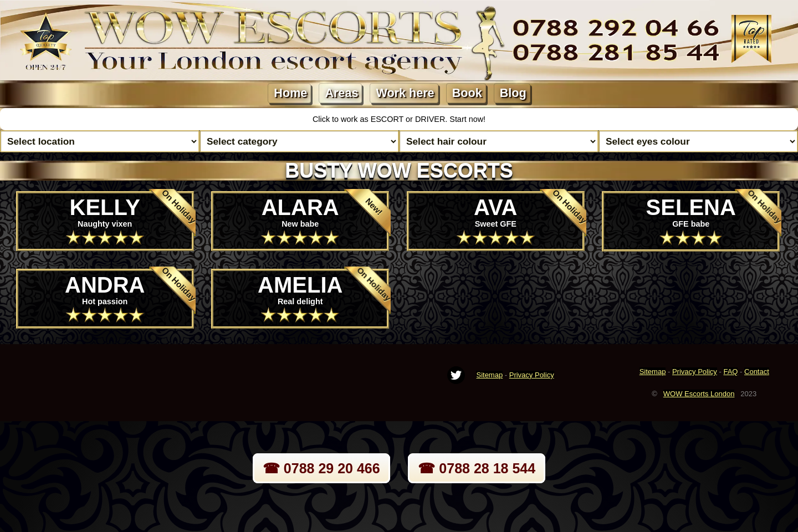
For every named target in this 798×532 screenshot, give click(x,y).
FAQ (730, 372)
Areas (341, 93)
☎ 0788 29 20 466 (321, 468)
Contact (757, 372)
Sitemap (489, 375)
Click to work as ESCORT (359, 119)
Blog (513, 93)
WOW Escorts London (699, 394)
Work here (405, 93)
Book (467, 93)
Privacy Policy (532, 375)
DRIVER (430, 119)
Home (290, 93)
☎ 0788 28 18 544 (477, 468)
